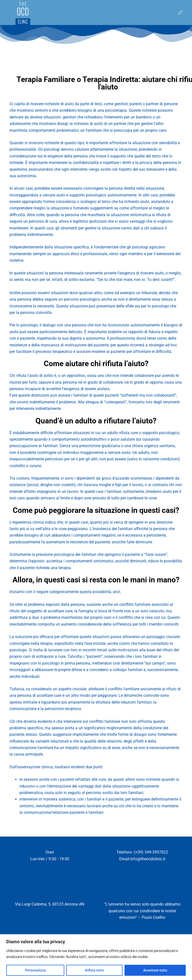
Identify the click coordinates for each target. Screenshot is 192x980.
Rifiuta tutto (94, 970)
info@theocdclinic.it (148, 859)
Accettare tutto (155, 970)
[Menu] (180, 13)
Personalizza (35, 970)
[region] (96, 957)
